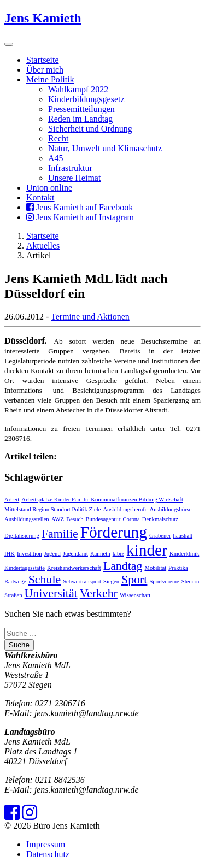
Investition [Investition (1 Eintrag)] (30, 554)
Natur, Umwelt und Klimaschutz (105, 148)
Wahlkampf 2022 (78, 89)
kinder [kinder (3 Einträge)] (147, 550)
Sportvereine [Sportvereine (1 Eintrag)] (164, 581)
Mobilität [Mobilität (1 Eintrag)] (155, 568)
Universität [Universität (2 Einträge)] (51, 593)
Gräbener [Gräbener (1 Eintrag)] (160, 536)
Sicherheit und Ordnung (90, 129)
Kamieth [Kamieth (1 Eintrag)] (100, 554)
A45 (56, 158)
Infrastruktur (70, 168)
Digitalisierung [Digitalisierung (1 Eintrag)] (22, 536)
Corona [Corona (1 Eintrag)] (131, 519)
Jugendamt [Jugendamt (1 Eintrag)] (75, 554)
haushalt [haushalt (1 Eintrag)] (183, 536)
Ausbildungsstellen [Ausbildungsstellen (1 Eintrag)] (27, 519)
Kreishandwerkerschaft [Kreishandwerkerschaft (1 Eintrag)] (74, 568)
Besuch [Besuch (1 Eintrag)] (75, 519)
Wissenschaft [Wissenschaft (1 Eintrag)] (135, 595)
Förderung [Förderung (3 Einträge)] (114, 532)
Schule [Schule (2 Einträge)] (45, 580)
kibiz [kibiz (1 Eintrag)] (118, 554)
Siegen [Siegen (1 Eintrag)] (111, 581)
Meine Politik (50, 79)
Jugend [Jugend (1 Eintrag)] (52, 554)
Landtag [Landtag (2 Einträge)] (123, 566)
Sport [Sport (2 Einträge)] (134, 580)
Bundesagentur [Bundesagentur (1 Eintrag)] (103, 519)
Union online (49, 188)
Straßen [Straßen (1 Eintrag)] (13, 595)
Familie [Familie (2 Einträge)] (60, 534)
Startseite (43, 60)
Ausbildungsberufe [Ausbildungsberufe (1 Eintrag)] (125, 509)
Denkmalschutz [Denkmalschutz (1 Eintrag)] (160, 519)
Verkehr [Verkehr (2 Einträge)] (99, 593)
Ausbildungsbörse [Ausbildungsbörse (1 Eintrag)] (171, 509)
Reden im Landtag (80, 119)
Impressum (46, 844)
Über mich (45, 70)
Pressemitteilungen (81, 109)
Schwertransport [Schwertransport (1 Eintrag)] (82, 581)
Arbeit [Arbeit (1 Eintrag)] (12, 500)
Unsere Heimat (74, 178)
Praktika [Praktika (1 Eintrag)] (178, 568)
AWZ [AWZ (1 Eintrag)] (58, 519)
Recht (58, 138)
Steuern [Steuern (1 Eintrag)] (191, 581)
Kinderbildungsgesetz (86, 99)
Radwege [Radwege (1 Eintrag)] (15, 581)
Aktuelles (43, 246)
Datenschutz (48, 854)
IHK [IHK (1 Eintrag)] (10, 554)
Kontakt (40, 197)
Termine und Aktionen (90, 317)
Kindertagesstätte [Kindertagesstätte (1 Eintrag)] (25, 568)
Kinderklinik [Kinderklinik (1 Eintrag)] (184, 554)
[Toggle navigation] (9, 44)
